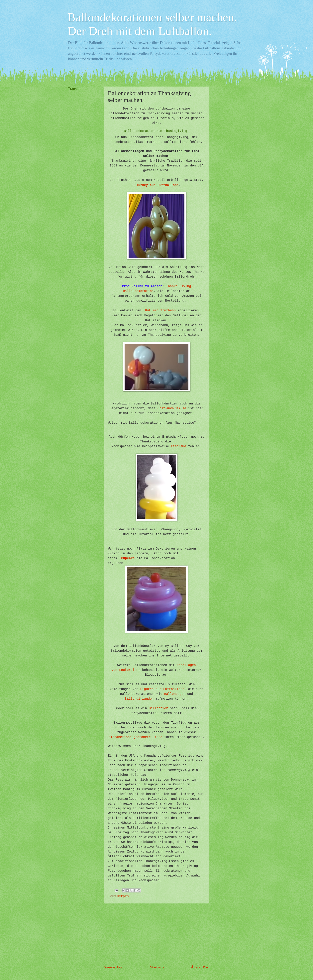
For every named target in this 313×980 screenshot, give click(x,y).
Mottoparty (123, 896)
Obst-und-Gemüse (172, 408)
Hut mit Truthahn (160, 311)
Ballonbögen (175, 694)
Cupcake (128, 558)
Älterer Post (200, 967)
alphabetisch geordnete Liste (135, 737)
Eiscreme (179, 446)
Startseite (157, 967)
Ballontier (158, 708)
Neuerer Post (114, 967)
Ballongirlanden (139, 699)
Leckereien (129, 670)
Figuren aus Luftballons (162, 689)
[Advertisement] (156, 934)
